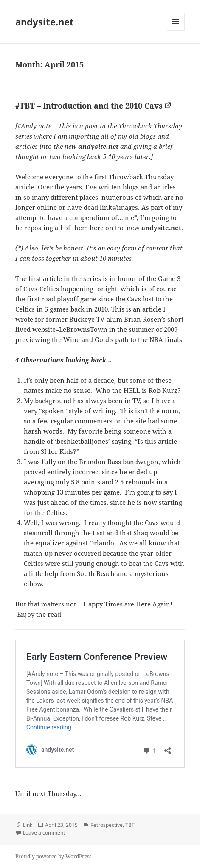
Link (28, 825)
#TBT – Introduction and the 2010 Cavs (89, 106)
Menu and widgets (176, 30)
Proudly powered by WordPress (53, 856)
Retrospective (107, 825)
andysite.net (45, 22)
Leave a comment (44, 833)
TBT (130, 825)
